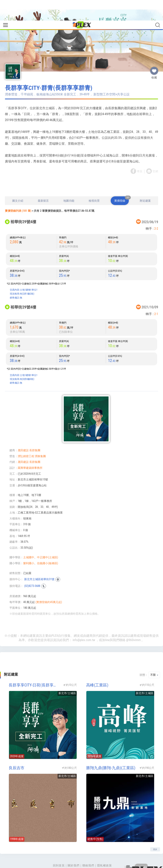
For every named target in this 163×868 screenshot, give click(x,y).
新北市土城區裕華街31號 (39, 563)
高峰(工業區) (97, 669)
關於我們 (74, 849)
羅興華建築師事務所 (30, 451)
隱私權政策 (105, 849)
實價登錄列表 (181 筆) (18, 194)
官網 (155, 155)
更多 (155, 833)
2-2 (156, 212)
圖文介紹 (18, 184)
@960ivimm (133, 624)
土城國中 (29, 541)
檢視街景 (94, 184)
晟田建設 (23, 434)
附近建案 (145, 184)
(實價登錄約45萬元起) (49, 586)
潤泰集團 (40, 440)
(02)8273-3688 (32, 570)
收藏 (154, 53)
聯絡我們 (88, 849)
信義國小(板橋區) (47, 547)
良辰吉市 (17, 751)
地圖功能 (69, 184)
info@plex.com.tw (84, 624)
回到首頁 (59, 849)
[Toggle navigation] (5, 5)
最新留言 (43, 184)
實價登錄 (122, 183)
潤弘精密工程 (26, 440)
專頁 (140, 155)
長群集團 (35, 434)
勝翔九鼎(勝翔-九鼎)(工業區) (111, 751)
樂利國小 (29, 547)
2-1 (156, 298)
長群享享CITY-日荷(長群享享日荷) (34, 669)
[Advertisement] (82, 169)
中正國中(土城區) (47, 541)
